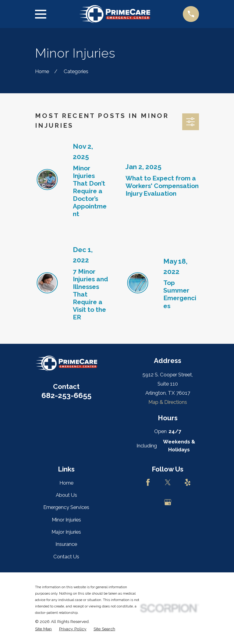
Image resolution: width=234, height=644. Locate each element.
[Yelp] (188, 482)
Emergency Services (66, 507)
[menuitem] (43, 629)
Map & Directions (168, 402)
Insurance (66, 544)
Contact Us (66, 557)
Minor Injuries (66, 520)
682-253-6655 (66, 395)
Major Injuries (66, 532)
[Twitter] (168, 482)
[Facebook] (148, 482)
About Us (66, 495)
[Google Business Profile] (168, 502)
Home (66, 483)
